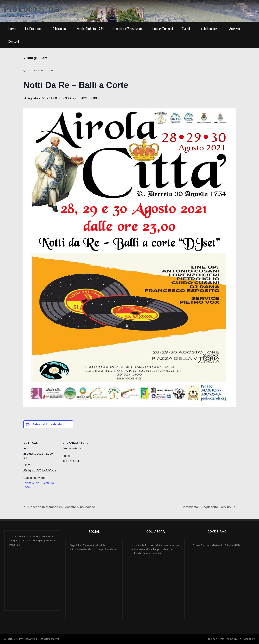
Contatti (13, 42)
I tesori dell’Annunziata (128, 29)
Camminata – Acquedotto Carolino (207, 507)
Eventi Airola (31, 483)
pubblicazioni (210, 29)
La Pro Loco (33, 29)
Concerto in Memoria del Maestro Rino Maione (61, 507)
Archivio (235, 29)
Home (12, 29)
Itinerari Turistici (162, 29)
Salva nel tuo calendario (49, 424)
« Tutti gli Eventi (36, 58)
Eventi (186, 29)
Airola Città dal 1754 (90, 29)
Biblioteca (59, 29)
